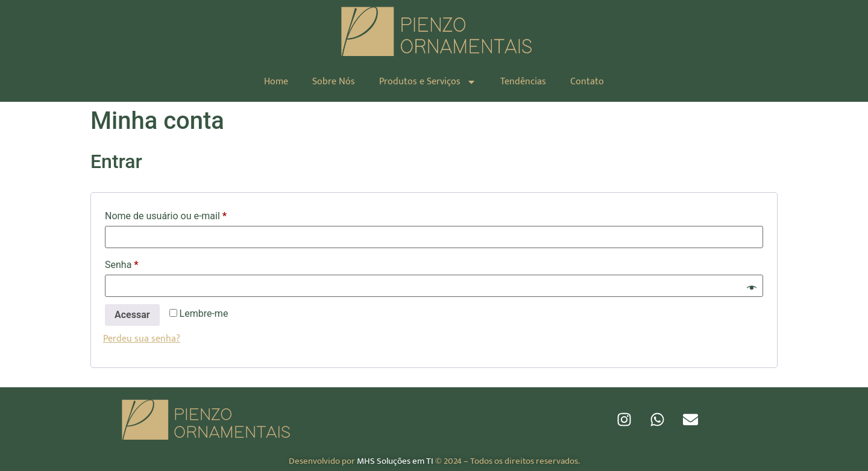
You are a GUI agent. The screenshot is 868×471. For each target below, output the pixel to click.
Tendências (523, 82)
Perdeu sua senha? (142, 339)
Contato (587, 82)
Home (276, 82)
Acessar (132, 315)
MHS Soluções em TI (395, 461)
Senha (145, 263)
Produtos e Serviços (428, 82)
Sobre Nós (334, 82)
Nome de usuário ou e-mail (190, 214)
